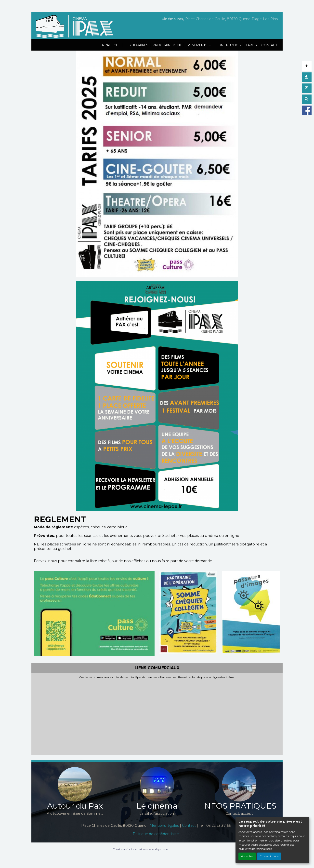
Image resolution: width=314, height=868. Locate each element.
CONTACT (269, 45)
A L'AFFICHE (111, 45)
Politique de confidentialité (156, 834)
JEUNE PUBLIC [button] (227, 45)
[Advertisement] (157, 716)
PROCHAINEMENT (167, 45)
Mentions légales (164, 826)
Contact (189, 826)
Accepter (247, 856)
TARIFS (251, 45)
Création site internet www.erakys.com (140, 849)
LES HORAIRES (137, 45)
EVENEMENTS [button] (197, 45)
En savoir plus (269, 856)
